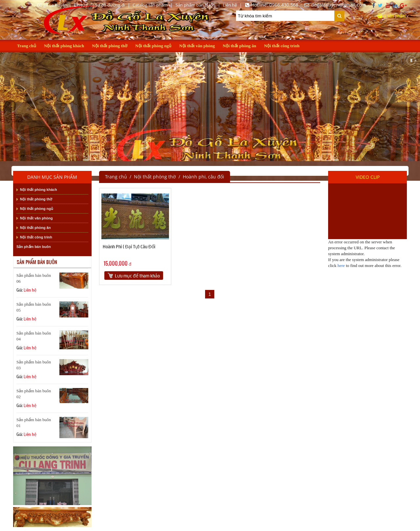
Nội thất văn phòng (197, 46)
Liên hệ (230, 5)
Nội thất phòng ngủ (153, 46)
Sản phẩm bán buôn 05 (34, 307)
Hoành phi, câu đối (203, 177)
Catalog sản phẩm (150, 5)
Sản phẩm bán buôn (195, 5)
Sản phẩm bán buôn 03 (34, 365)
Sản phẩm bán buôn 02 (34, 394)
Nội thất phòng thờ (110, 46)
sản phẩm (391, 16)
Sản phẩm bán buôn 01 (34, 423)
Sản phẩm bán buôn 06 (34, 278)
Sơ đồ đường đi (110, 5)
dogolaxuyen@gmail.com (334, 5)
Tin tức (81, 5)
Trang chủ (27, 46)
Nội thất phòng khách (64, 46)
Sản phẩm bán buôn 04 (34, 336)
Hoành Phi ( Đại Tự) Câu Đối (129, 246)
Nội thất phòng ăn (240, 46)
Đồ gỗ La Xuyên (52, 5)
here (341, 265)
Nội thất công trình (282, 46)
